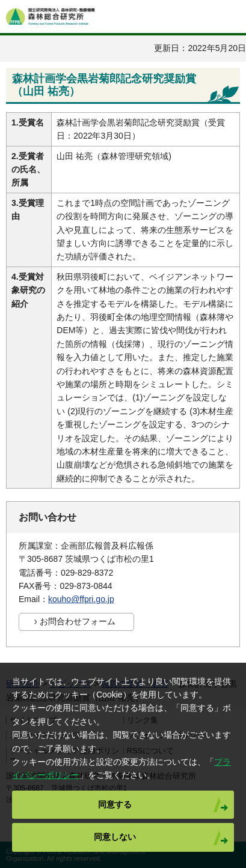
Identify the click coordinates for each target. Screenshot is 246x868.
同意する (115, 804)
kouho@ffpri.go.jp (81, 599)
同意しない (115, 837)
